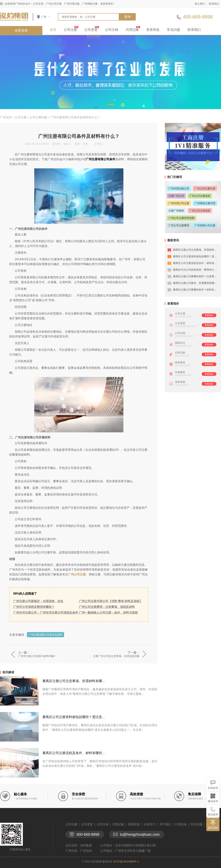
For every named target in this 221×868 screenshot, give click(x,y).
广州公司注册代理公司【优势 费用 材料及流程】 (111, 601)
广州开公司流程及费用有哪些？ (34, 607)
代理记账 (132, 30)
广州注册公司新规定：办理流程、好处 (38, 601)
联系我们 (214, 4)
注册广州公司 (176, 196)
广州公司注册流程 (200, 196)
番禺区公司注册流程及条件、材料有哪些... (74, 753)
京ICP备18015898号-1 (126, 862)
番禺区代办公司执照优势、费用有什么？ (196, 270)
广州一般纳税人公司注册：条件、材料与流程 (108, 613)
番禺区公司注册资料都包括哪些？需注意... (74, 717)
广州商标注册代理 (205, 203)
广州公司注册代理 (205, 188)
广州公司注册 (77, 574)
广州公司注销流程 (200, 211)
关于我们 (165, 824)
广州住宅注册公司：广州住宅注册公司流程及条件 (46, 613)
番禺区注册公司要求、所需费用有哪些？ (196, 283)
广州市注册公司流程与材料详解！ (37, 656)
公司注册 (70, 30)
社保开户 (150, 824)
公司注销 (112, 30)
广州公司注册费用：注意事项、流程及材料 (107, 607)
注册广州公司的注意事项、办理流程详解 (116, 656)
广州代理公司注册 (179, 203)
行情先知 (181, 824)
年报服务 (180, 372)
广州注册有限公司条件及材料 (45, 635)
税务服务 (180, 362)
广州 (44, 17)
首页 (53, 30)
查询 (127, 17)
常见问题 (173, 30)
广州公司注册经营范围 (181, 218)
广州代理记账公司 (179, 188)
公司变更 (91, 30)
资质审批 (153, 30)
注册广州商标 (176, 211)
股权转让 (180, 343)
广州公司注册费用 (179, 225)
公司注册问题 (38, 117)
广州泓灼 (6, 117)
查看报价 (209, 315)
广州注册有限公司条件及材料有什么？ (75, 117)
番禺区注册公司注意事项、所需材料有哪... (74, 681)
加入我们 (200, 4)
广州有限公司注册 (205, 225)
